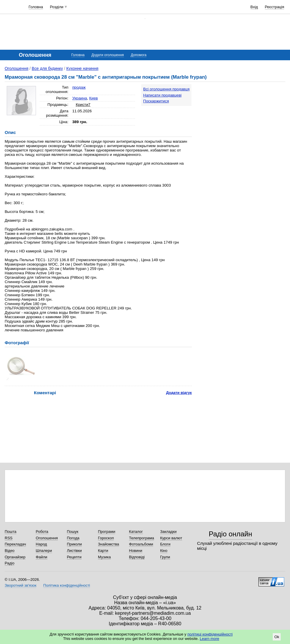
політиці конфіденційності (210, 634)
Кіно (164, 551)
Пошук (73, 532)
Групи (165, 557)
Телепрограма (141, 538)
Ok (277, 637)
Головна (36, 7)
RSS (9, 538)
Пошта (11, 532)
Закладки (168, 532)
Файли (41, 557)
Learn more (209, 639)
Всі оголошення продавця (166, 89)
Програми (107, 532)
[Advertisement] (250, 113)
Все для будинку (48, 68)
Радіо (10, 563)
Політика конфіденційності (67, 585)
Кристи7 (83, 105)
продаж (79, 87)
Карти (103, 551)
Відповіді (137, 557)
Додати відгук (179, 393)
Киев (94, 98)
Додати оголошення (108, 55)
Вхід (254, 7)
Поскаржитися (156, 101)
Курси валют (171, 538)
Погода (73, 538)
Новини (135, 551)
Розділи (57, 7)
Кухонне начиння (82, 68)
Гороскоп (106, 538)
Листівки (74, 551)
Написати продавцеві (162, 95)
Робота (42, 532)
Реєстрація (275, 7)
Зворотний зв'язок (20, 585)
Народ (41, 544)
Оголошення (17, 68)
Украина (80, 98)
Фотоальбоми (141, 544)
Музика (104, 557)
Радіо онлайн (231, 534)
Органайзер (15, 557)
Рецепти (74, 557)
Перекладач (15, 544)
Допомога (139, 55)
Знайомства (108, 544)
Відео (10, 551)
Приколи (74, 544)
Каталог (136, 532)
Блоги (165, 544)
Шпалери (44, 551)
